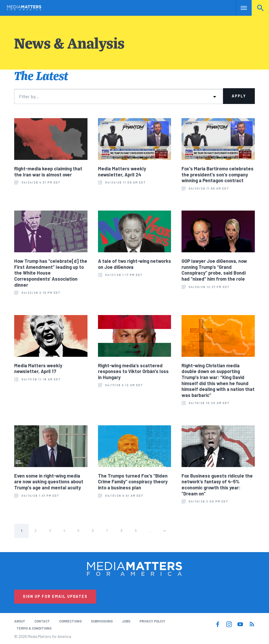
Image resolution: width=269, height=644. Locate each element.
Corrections (70, 621)
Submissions (102, 621)
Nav (240, 8)
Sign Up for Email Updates (55, 596)
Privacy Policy (152, 621)
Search (260, 8)
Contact (42, 621)
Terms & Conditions (34, 628)
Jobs (126, 621)
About (20, 621)
